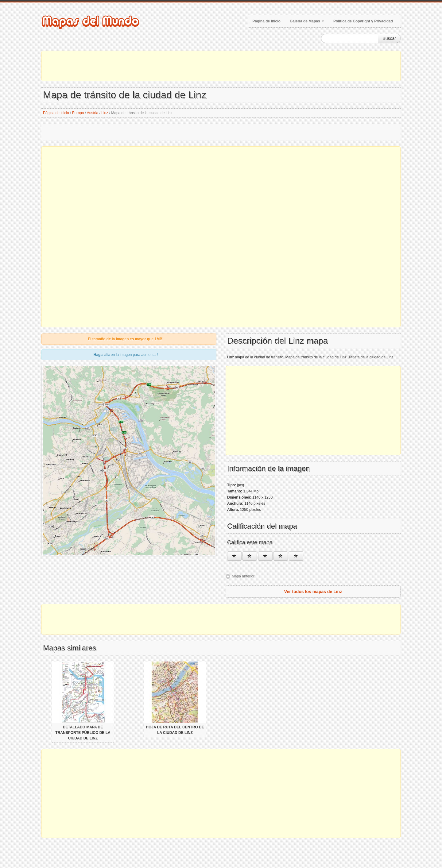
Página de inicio (267, 21)
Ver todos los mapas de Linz (313, 592)
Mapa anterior (243, 576)
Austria (93, 113)
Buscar (389, 38)
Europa (78, 113)
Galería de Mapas (307, 21)
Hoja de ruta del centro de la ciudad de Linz (175, 730)
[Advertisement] (221, 66)
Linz (105, 113)
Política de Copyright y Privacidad (363, 21)
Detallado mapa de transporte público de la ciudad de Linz (83, 733)
